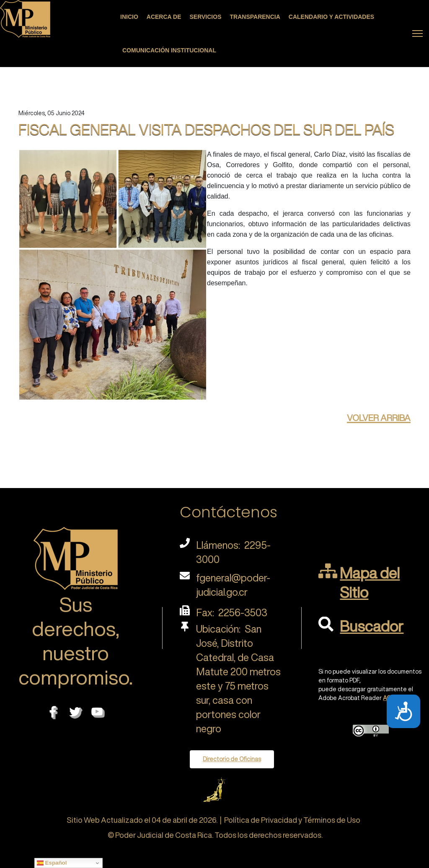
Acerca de (164, 17)
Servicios (206, 17)
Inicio (129, 17)
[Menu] (417, 34)
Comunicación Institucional (169, 50)
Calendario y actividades (331, 17)
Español (52, 863)
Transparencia (255, 17)
